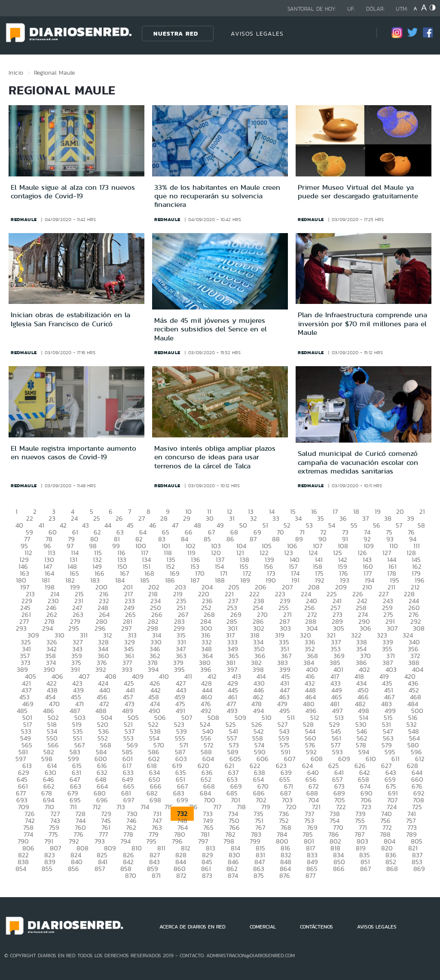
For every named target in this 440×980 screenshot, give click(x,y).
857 (100, 869)
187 (195, 580)
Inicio (16, 73)
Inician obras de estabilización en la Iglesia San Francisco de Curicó (70, 319)
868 (392, 869)
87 (253, 539)
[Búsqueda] (357, 33)
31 (232, 518)
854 (21, 869)
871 (156, 875)
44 (108, 525)
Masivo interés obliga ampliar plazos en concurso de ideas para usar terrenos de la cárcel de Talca (215, 457)
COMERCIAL (263, 927)
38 (388, 518)
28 (164, 518)
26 (119, 518)
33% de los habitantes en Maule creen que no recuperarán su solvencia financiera (217, 196)
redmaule (24, 219)
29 (187, 518)
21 (422, 511)
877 (310, 875)
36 (343, 518)
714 (145, 807)
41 (41, 525)
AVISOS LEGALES (257, 33)
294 (47, 628)
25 (97, 518)
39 (411, 518)
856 (73, 869)
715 (169, 807)
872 (181, 875)
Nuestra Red (176, 33)
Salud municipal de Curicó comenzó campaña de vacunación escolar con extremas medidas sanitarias (358, 462)
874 (233, 875)
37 (365, 518)
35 (321, 518)
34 (298, 518)
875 (259, 875)
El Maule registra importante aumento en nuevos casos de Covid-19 (73, 452)
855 (47, 869)
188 (220, 580)
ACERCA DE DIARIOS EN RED (192, 927)
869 (419, 869)
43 (86, 525)
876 (285, 875)
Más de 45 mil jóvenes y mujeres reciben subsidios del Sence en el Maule (211, 329)
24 (74, 518)
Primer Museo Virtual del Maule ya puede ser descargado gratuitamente (358, 191)
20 (400, 511)
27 (142, 518)
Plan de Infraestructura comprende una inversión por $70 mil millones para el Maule (362, 323)
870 (131, 875)
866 (339, 869)
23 (52, 518)
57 (399, 525)
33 (276, 518)
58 (421, 525)
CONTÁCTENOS (316, 927)
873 (207, 875)
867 (365, 869)
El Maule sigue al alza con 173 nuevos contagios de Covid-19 (73, 191)
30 (210, 518)
